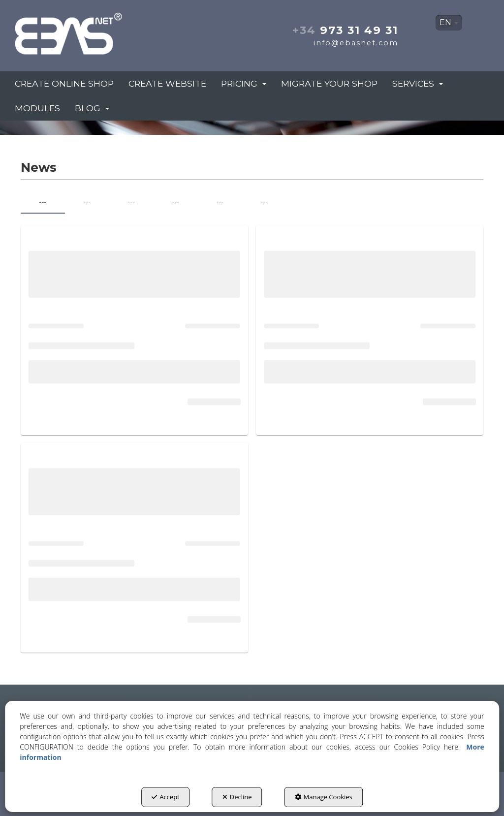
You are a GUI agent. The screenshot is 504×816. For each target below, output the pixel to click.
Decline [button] (237, 797)
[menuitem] (449, 23)
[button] (87, 31)
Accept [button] (166, 797)
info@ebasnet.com (356, 43)
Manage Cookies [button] (324, 797)
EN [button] (449, 22)
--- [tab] (43, 202)
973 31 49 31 (345, 30)
